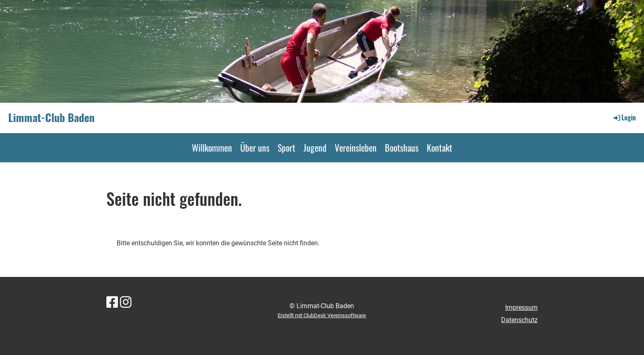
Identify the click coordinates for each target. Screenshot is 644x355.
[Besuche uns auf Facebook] (112, 302)
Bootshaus (402, 148)
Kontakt (439, 148)
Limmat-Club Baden (51, 118)
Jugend (315, 148)
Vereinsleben (356, 148)
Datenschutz (519, 320)
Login (624, 118)
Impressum (521, 308)
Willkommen (212, 148)
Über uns (255, 148)
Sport (286, 148)
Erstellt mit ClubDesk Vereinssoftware (322, 315)
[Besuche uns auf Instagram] (126, 302)
